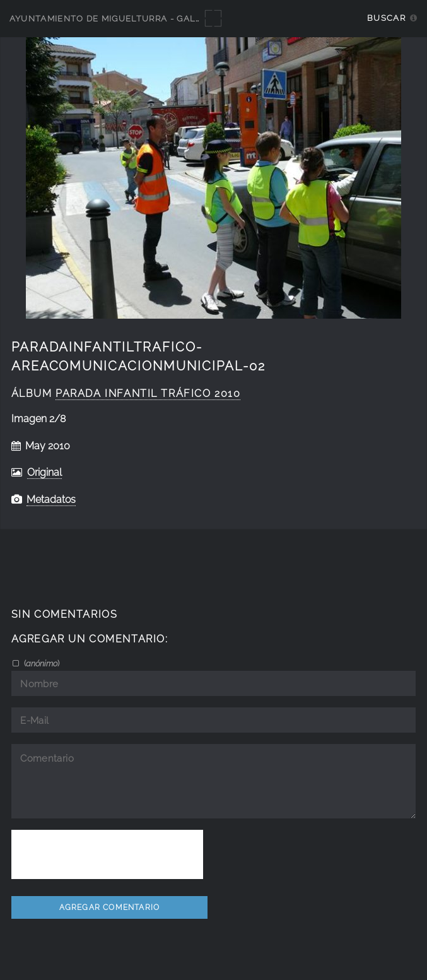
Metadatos (51, 499)
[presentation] (107, 854)
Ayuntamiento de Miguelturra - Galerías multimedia (146, 19)
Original (44, 472)
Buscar (386, 18)
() (41, 663)
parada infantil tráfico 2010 (148, 393)
